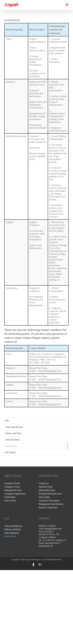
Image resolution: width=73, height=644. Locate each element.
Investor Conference (48, 507)
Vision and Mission (13, 526)
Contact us (44, 483)
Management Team (13, 490)
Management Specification (51, 504)
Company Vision (12, 487)
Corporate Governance (49, 501)
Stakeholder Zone (47, 490)
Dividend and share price (50, 494)
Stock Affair (44, 497)
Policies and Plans (13, 529)
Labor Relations (12, 533)
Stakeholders (10, 536)
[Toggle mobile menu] (67, 5)
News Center (10, 501)
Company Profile (12, 483)
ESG (7, 421)
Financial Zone (46, 487)
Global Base (10, 497)
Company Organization (15, 494)
